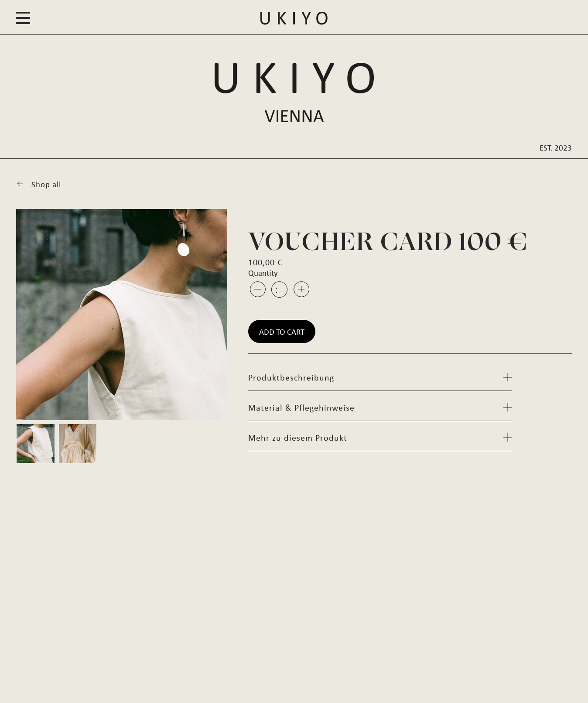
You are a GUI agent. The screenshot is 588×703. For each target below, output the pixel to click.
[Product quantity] (279, 290)
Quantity (263, 273)
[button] (23, 18)
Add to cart (282, 331)
